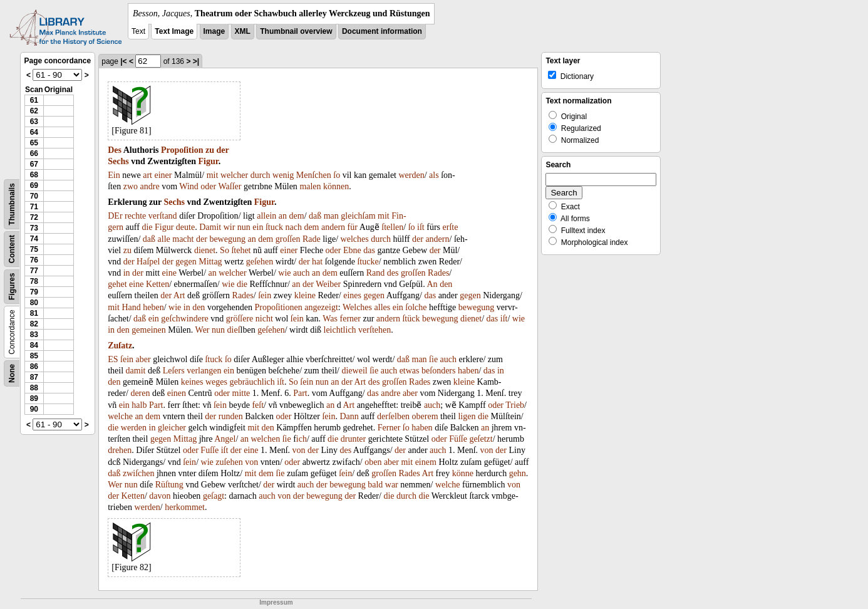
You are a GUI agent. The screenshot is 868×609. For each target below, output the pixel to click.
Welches (357, 307)
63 (34, 122)
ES (113, 359)
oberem (425, 416)
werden (411, 175)
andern (333, 227)
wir (230, 227)
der (222, 150)
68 (34, 175)
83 (34, 335)
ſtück (411, 319)
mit (213, 175)
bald (375, 485)
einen (177, 393)
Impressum (276, 602)
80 (34, 303)
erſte (451, 227)
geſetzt (481, 439)
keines (192, 382)
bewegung (227, 239)
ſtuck (274, 227)
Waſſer (230, 186)
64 (34, 132)
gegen (186, 262)
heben (153, 307)
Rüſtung (169, 485)
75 (34, 249)
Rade (312, 239)
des (393, 273)
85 (34, 356)
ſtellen (392, 227)
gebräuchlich (252, 382)
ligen (467, 416)
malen (310, 186)
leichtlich (340, 330)
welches (355, 239)
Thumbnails (12, 204)
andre (150, 186)
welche (120, 416)
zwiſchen (139, 473)
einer (163, 175)
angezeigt (321, 307)
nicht (264, 319)
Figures (12, 287)
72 (34, 217)
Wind (189, 186)
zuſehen (229, 462)
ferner (350, 319)
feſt (258, 405)
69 (34, 185)
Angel (225, 439)
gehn (518, 473)
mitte (241, 393)
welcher (234, 175)
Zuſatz (120, 346)
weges (216, 382)
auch (301, 273)
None (12, 373)
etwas (410, 371)
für (353, 227)
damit (136, 371)
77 (34, 271)
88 (34, 388)
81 (34, 313)
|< (123, 61)
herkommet (185, 507)
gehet (117, 284)
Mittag (210, 262)
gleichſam (358, 216)
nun (244, 227)
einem (426, 462)
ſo (337, 175)
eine (169, 273)
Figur (209, 161)
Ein (114, 175)
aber (143, 359)
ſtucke (368, 262)
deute (185, 227)
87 (34, 377)
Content (12, 249)
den (446, 284)
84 (34, 345)
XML (243, 31)
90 (34, 409)
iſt (421, 227)
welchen (265, 439)
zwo (131, 186)
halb (139, 405)
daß (315, 216)
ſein (265, 295)
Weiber (328, 284)
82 (34, 324)
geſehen (260, 262)
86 (34, 367)
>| (196, 61)
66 (34, 154)
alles (383, 307)
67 (34, 164)
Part (300, 393)
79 (34, 292)
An (432, 284)
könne (463, 473)
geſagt (214, 496)
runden (231, 416)
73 (34, 228)
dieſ (234, 330)
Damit (210, 227)
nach (293, 227)
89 (34, 398)
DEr (115, 216)
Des (115, 150)
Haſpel (148, 262)
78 (34, 281)
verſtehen (375, 330)
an (283, 216)
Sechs (118, 161)
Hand (131, 307)
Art (179, 295)
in (127, 273)
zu (210, 150)
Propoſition (182, 150)
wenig (283, 175)
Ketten (158, 284)
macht (183, 239)
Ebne (352, 250)
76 (34, 260)
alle (164, 239)
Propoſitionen (278, 307)
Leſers (174, 371)
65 (34, 143)
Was (330, 319)
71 (34, 207)
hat (317, 262)
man (331, 216)
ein (258, 227)
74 (34, 239)
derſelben (393, 416)
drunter (353, 439)
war (392, 485)
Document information (382, 31)
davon (160, 496)
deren (140, 393)
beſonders (438, 371)
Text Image (174, 31)
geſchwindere (184, 319)
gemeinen (148, 330)
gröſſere (240, 319)
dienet (205, 250)
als (434, 175)
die (147, 227)
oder (208, 186)
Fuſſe (209, 450)
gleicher (172, 428)
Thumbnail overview (296, 31)
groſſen (288, 239)
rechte (135, 216)
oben (373, 462)
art (147, 175)
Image (214, 31)
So (225, 250)
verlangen (204, 371)
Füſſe (458, 439)
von (299, 450)
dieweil (354, 371)
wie (284, 273)
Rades (438, 273)
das (369, 250)
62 (34, 111)
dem (297, 216)
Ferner (389, 428)
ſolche (416, 307)
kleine (305, 295)
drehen (120, 450)
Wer (203, 330)
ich (302, 439)
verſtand (163, 216)
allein (266, 216)
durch (261, 175)
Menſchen (314, 175)
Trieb (515, 405)
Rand (376, 273)
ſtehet (241, 250)
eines (352, 295)
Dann (349, 416)
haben (468, 371)
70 (34, 196)
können (336, 186)
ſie (433, 359)
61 (34, 100)
